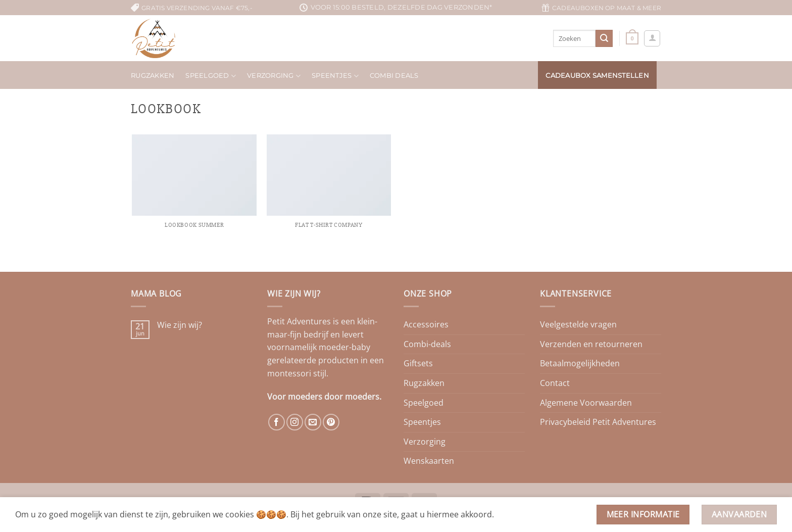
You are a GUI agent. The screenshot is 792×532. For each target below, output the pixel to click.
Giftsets (418, 363)
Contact (555, 383)
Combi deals (394, 76)
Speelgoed (211, 76)
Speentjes (335, 76)
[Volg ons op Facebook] (277, 422)
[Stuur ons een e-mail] (313, 422)
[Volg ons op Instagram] (295, 422)
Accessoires (426, 324)
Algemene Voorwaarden (586, 403)
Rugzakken (153, 76)
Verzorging (274, 76)
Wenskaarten (429, 461)
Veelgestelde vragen (578, 324)
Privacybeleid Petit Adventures (598, 422)
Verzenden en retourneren (591, 344)
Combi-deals (427, 344)
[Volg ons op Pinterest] (331, 422)
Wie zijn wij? (180, 325)
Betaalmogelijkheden (580, 363)
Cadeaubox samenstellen (597, 76)
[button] (632, 38)
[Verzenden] (604, 38)
